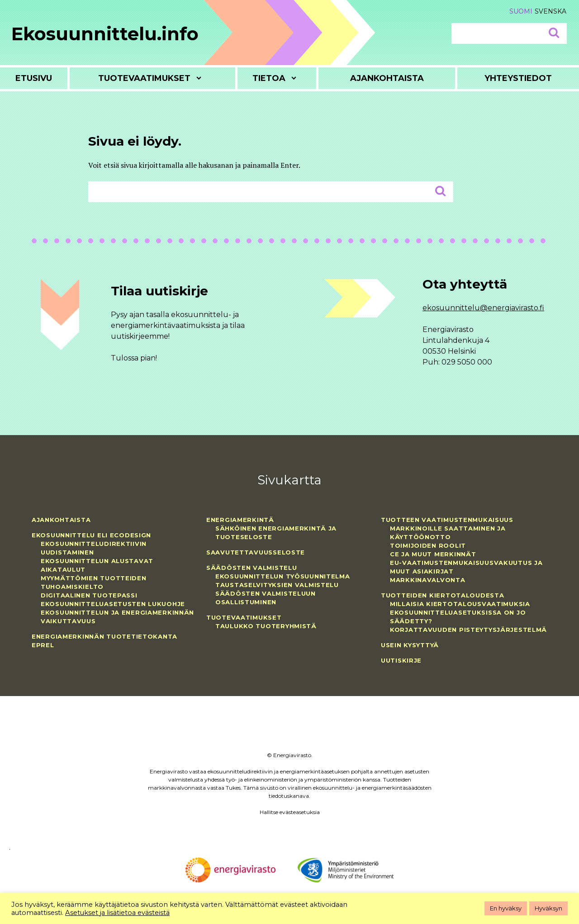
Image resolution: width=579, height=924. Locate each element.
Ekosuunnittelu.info (105, 34)
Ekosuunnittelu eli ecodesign (91, 535)
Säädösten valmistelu (252, 568)
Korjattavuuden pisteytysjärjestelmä (468, 630)
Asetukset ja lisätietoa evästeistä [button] (117, 913)
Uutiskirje (401, 660)
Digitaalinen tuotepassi (89, 595)
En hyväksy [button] (506, 908)
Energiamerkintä (240, 520)
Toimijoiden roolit (428, 545)
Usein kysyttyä (410, 645)
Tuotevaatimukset (144, 78)
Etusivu (34, 78)
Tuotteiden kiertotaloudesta (442, 595)
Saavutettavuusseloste (256, 552)
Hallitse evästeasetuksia (290, 812)
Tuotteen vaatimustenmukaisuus (447, 520)
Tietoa (269, 78)
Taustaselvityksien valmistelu (277, 585)
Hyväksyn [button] (548, 908)
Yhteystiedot (518, 78)
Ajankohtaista (387, 78)
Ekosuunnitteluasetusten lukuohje (113, 604)
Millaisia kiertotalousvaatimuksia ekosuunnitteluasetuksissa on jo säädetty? (460, 612)
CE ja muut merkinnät (433, 554)
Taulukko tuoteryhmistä (266, 626)
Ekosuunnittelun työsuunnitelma (283, 576)
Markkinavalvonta (428, 580)
